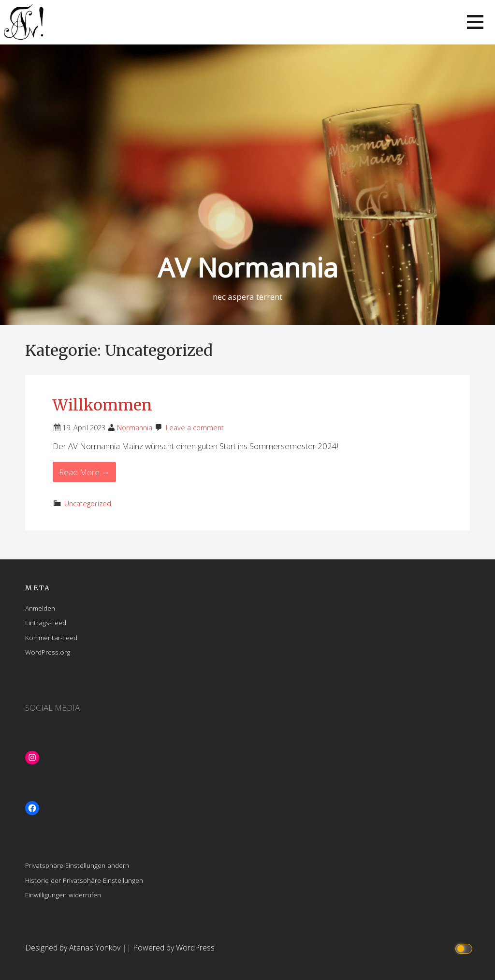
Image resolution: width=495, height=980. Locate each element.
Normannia (135, 428)
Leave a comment (195, 428)
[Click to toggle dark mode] (465, 948)
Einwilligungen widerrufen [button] (63, 895)
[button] (475, 22)
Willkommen (102, 405)
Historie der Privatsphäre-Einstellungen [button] (84, 880)
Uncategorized (88, 504)
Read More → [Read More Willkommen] (84, 472)
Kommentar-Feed (51, 637)
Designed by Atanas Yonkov (74, 948)
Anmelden (40, 608)
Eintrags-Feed (46, 622)
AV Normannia (248, 267)
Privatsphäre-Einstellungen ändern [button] (77, 865)
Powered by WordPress (174, 948)
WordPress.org (48, 652)
